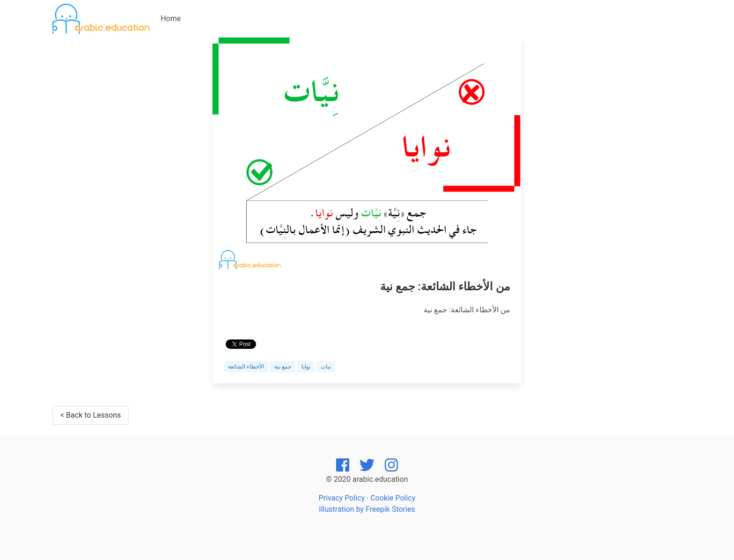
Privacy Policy (342, 498)
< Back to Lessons (91, 415)
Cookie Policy (393, 498)
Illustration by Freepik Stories (367, 509)
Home (171, 18)
